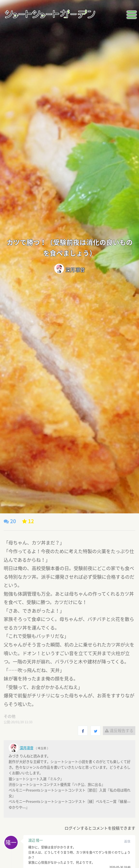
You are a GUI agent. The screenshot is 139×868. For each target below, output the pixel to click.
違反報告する (119, 730)
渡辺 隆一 (35, 840)
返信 (127, 841)
